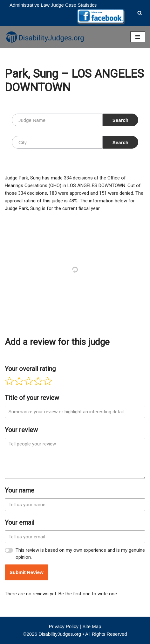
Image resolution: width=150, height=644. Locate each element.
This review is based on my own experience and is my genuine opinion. (80, 554)
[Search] (140, 13)
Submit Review (27, 572)
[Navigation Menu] (138, 37)
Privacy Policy (64, 626)
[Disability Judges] (44, 37)
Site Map (92, 626)
